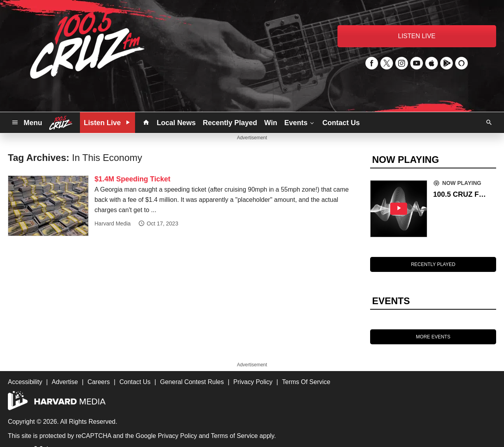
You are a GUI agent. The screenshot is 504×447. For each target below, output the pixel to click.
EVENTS (391, 301)
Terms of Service (234, 436)
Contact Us (341, 123)
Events (300, 122)
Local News (176, 123)
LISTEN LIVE (417, 36)
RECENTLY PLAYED (433, 264)
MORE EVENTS (433, 337)
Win (271, 123)
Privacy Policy (178, 436)
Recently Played (230, 123)
